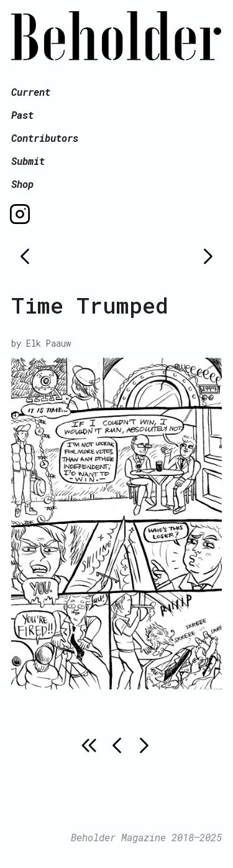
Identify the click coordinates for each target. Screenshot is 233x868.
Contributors (45, 138)
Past (22, 115)
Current (31, 92)
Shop (22, 184)
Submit (28, 161)
